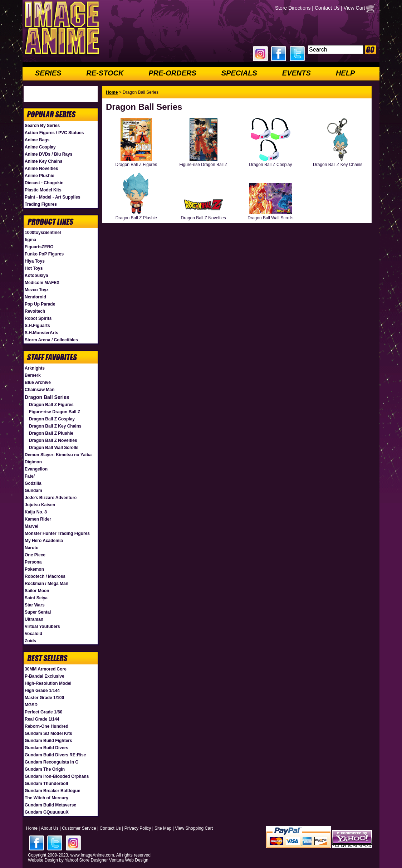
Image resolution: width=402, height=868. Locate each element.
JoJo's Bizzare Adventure (51, 498)
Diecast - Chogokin (44, 183)
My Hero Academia (44, 541)
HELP (345, 73)
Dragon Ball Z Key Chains (55, 426)
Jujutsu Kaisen (40, 505)
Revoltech (35, 311)
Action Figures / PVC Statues (54, 133)
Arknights (35, 368)
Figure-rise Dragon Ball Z (55, 412)
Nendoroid (35, 297)
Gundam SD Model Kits (48, 733)
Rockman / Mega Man (46, 584)
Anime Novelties (41, 169)
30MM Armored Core (46, 669)
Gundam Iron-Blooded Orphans (57, 776)
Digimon (33, 462)
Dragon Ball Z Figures (51, 405)
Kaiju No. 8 (36, 512)
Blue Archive (38, 382)
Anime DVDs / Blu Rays (48, 154)
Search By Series (42, 126)
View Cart (354, 8)
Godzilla (33, 483)
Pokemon (34, 569)
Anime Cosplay (40, 147)
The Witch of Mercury (46, 798)
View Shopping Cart (194, 828)
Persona (33, 562)
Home (112, 92)
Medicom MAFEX (42, 283)
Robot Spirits (38, 318)
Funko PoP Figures (44, 254)
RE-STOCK (105, 73)
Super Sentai (38, 612)
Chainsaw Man (40, 390)
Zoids (30, 641)
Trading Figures (41, 204)
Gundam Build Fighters (48, 741)
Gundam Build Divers (46, 748)
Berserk (33, 375)
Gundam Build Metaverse (50, 805)
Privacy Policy (138, 828)
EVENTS (296, 73)
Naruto (32, 548)
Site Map (163, 828)
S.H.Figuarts (37, 326)
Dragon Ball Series (47, 397)
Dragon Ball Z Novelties (53, 440)
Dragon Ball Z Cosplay (52, 419)
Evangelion (36, 469)
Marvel (31, 526)
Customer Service (79, 828)
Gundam (33, 491)
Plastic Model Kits (43, 190)
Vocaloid (33, 634)
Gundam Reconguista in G (52, 762)
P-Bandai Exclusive (45, 676)
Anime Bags (37, 140)
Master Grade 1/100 (44, 698)
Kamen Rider (38, 519)
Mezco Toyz (36, 290)
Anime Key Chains (43, 161)
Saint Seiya (36, 598)
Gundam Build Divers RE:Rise (55, 755)
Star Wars (35, 605)
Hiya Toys (35, 261)
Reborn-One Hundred (46, 726)
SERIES (48, 73)
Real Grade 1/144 (42, 719)
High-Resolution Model (48, 683)
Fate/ (30, 476)
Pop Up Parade (40, 304)
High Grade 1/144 (42, 691)
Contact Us (327, 8)
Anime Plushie (40, 176)
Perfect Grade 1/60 (43, 712)
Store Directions (293, 8)
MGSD (31, 705)
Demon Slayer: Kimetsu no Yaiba (58, 455)
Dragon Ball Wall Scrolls (54, 448)
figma (30, 240)
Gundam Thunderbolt (46, 784)
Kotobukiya (36, 275)
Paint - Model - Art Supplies (53, 197)
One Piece (35, 555)
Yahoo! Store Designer (86, 860)
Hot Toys (34, 268)
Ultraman (34, 619)
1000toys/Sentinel (43, 233)
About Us (50, 828)
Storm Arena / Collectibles (51, 340)
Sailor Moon (37, 591)
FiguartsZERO (39, 247)
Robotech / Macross (45, 576)
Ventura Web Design (129, 860)
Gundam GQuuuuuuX (47, 812)
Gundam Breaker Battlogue (52, 791)
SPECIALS (239, 73)
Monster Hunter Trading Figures (57, 533)
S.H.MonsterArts (41, 333)
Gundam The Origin (45, 769)
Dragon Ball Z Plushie (51, 433)
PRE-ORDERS (172, 73)
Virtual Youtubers (42, 626)
